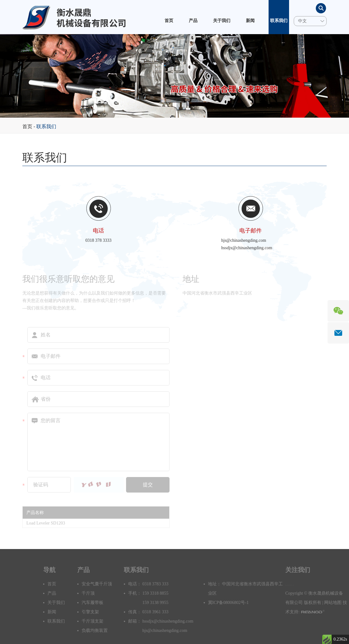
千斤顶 (97, 593)
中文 (302, 21)
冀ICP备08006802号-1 (237, 603)
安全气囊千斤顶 (106, 584)
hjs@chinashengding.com (244, 240)
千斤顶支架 (102, 621)
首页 (169, 21)
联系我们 (279, 21)
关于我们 (222, 21)
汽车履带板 (102, 603)
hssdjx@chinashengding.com (247, 248)
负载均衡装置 (104, 630)
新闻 (250, 21)
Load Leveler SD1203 (46, 523)
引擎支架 (99, 612)
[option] (175, 76)
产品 (193, 21)
